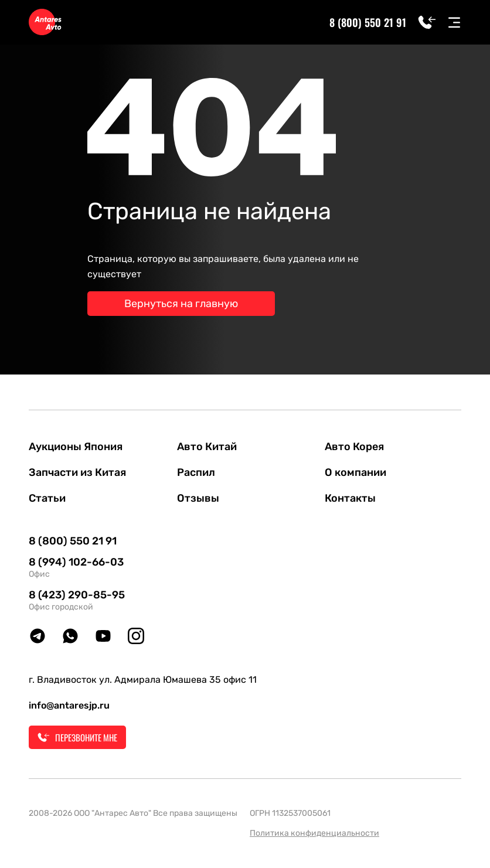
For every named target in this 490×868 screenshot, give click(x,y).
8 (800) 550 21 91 (368, 22)
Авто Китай (207, 447)
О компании (355, 472)
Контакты (350, 498)
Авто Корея (354, 447)
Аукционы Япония (76, 447)
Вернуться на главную (181, 304)
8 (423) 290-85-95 (77, 595)
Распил (196, 472)
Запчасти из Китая (77, 472)
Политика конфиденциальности (314, 833)
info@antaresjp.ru (69, 705)
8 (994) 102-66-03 (76, 562)
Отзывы (198, 498)
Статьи (47, 498)
